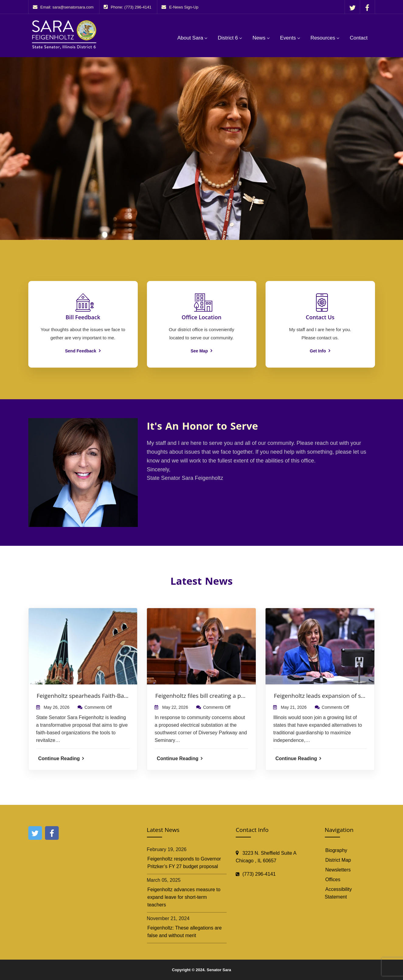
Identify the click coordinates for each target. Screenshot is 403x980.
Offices (333, 880)
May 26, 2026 (56, 707)
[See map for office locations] (201, 317)
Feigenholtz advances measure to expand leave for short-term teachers (184, 897)
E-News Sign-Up (184, 7)
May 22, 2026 (175, 707)
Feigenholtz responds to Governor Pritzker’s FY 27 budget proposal (184, 863)
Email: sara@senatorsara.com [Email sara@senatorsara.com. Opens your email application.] (67, 7)
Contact (359, 38)
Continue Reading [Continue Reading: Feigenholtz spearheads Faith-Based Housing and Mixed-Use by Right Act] (61, 758)
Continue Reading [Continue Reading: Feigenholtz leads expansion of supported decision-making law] (298, 758)
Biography (336, 850)
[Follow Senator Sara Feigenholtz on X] (352, 7)
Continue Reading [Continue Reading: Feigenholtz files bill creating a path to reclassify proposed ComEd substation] (180, 758)
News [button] (259, 38)
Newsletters (338, 870)
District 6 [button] (228, 38)
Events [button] (288, 38)
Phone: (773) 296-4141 (131, 7)
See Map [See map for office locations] (202, 351)
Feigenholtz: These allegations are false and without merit (185, 932)
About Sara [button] (190, 38)
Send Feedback (83, 351)
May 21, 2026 (294, 707)
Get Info (320, 351)
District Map (338, 860)
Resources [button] (323, 38)
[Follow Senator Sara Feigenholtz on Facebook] (367, 7)
